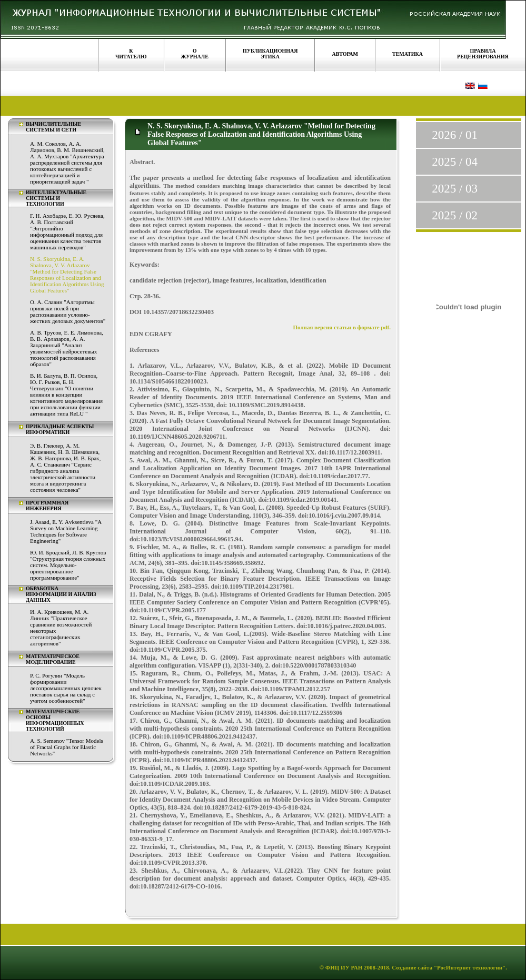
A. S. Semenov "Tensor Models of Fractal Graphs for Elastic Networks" (67, 747)
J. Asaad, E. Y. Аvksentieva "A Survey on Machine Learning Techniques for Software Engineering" (66, 531)
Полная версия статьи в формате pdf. (342, 327)
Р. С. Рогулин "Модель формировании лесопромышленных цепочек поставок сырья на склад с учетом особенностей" (66, 688)
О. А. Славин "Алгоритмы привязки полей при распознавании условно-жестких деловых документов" (68, 311)
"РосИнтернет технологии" (469, 967)
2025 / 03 (455, 189)
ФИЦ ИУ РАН (344, 967)
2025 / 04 (455, 162)
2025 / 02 (455, 215)
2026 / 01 (455, 135)
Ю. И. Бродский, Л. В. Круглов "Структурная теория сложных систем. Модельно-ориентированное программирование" (68, 565)
